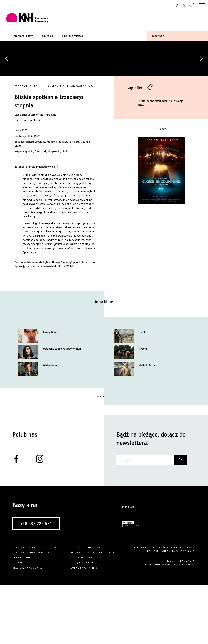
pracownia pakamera (160, 624)
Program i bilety (27, 146)
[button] (201, 88)
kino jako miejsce (73, 36)
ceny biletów (22, 617)
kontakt (18, 622)
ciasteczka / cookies (27, 627)
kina (32, 612)
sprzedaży (45, 612)
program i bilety (23, 36)
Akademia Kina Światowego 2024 (71, 146)
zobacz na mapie (83, 627)
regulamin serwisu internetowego (37, 607)
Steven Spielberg (30, 180)
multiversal (187, 624)
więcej (101, 456)
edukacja (48, 36)
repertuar (158, 36)
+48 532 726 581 (36, 583)
